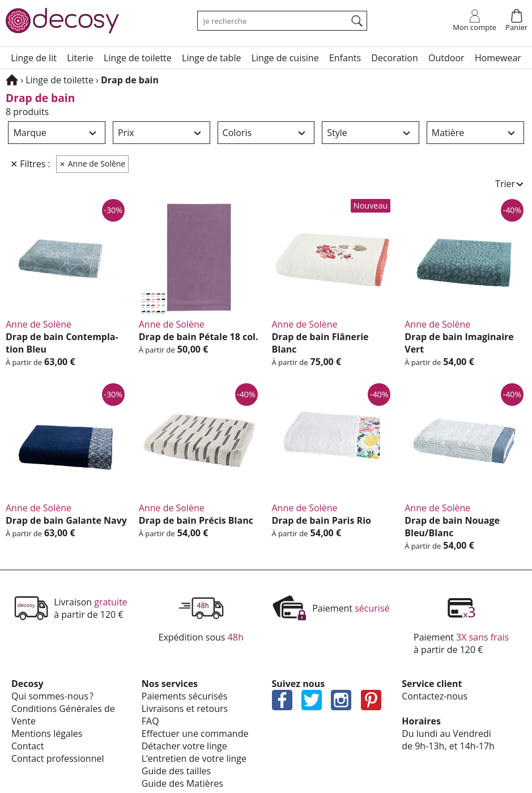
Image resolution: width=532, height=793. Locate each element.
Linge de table (211, 58)
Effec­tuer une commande (195, 733)
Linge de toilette (138, 58)
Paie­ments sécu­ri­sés (185, 696)
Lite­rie (80, 58)
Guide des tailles (176, 771)
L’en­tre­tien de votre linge (194, 758)
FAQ (150, 721)
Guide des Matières (182, 783)
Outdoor (446, 58)
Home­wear (498, 58)
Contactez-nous (435, 696)
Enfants (345, 58)
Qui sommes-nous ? (52, 696)
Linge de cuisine (285, 58)
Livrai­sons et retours (185, 709)
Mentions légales (47, 733)
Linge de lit (34, 58)
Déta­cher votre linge (184, 746)
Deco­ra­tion (395, 58)
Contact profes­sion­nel (58, 758)
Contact (27, 746)
